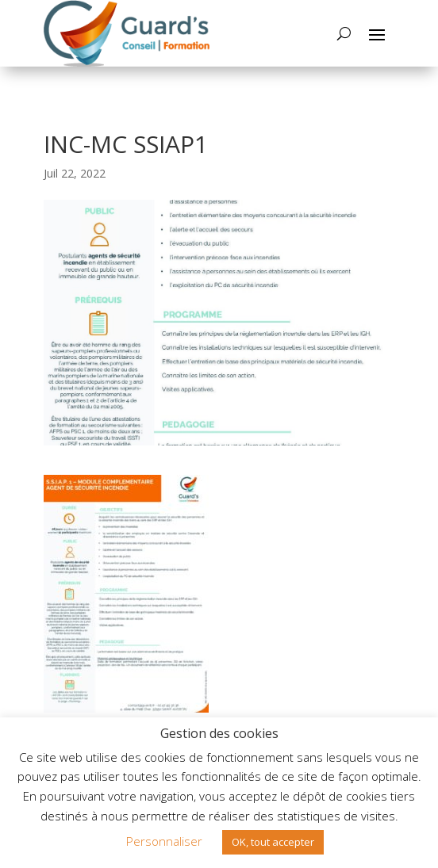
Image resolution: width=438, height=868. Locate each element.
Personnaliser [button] (164, 841)
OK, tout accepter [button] (273, 842)
